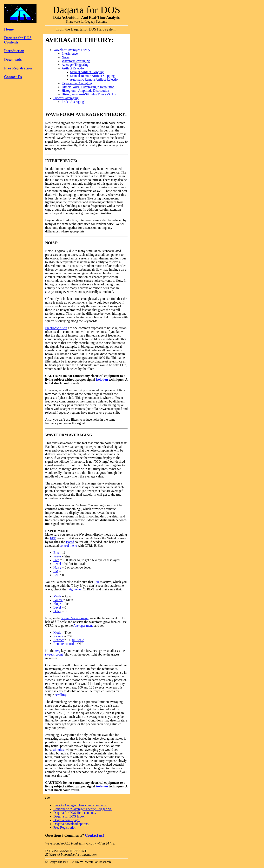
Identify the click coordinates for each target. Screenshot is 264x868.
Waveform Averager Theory (72, 50)
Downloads (13, 60)
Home (9, 29)
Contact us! (94, 835)
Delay (57, 611)
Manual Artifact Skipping (87, 72)
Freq (56, 560)
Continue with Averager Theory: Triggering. (82, 809)
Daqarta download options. (71, 824)
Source (58, 600)
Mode (57, 596)
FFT (53, 538)
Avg (58, 651)
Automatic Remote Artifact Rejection (95, 79)
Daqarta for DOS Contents (18, 40)
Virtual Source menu (75, 618)
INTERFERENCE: (61, 161)
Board (70, 542)
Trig (97, 582)
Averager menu (83, 626)
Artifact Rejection (74, 68)
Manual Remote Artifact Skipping (92, 76)
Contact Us (13, 77)
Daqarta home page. (67, 820)
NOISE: (52, 243)
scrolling (61, 695)
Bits (56, 553)
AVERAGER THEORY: (79, 40)
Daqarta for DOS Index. (69, 816)
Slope (57, 604)
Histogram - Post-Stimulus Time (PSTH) (89, 94)
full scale (78, 640)
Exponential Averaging (77, 83)
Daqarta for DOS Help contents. (75, 813)
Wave (57, 556)
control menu (68, 546)
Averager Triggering (75, 65)
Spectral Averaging (66, 98)
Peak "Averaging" (74, 102)
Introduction (14, 51)
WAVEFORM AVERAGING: (69, 435)
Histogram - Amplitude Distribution (85, 91)
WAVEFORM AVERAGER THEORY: (86, 114)
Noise (65, 57)
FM (56, 571)
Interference (70, 53)
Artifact (59, 640)
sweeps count (54, 654)
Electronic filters (56, 328)
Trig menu (74, 589)
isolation (102, 379)
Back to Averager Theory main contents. (80, 805)
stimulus (58, 750)
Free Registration (18, 68)
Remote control (64, 644)
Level (57, 564)
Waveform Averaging (76, 61)
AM (56, 575)
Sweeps (58, 636)
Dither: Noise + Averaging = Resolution (88, 87)
